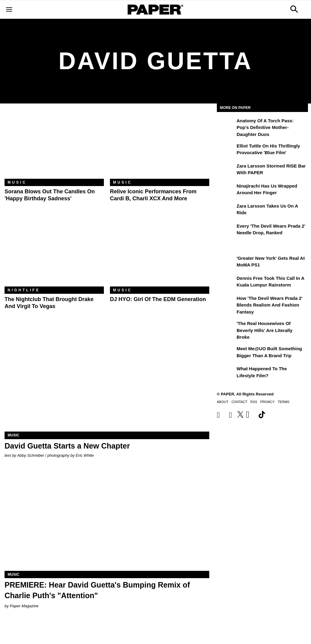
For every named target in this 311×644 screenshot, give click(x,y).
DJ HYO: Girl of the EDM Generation (158, 299)
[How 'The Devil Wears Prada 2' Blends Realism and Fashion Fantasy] (226, 303)
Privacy (267, 402)
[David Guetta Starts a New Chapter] (107, 380)
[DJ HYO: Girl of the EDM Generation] (160, 253)
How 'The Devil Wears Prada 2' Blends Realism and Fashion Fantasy (270, 305)
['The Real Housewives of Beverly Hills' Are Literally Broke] (226, 328)
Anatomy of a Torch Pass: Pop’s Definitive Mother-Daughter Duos (265, 127)
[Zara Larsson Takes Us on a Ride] (226, 210)
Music (17, 182)
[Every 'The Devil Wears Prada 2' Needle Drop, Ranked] (226, 230)
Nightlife (24, 290)
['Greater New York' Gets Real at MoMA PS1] (226, 263)
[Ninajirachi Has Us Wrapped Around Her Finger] (226, 190)
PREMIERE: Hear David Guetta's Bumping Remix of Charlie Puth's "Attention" (97, 590)
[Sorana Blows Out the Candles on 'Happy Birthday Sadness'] (54, 146)
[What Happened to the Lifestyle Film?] (226, 373)
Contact (239, 402)
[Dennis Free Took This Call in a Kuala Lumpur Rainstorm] (226, 283)
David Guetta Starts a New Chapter (67, 446)
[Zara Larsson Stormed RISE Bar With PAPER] (226, 170)
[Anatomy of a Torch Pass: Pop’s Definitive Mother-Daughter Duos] (226, 125)
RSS (254, 402)
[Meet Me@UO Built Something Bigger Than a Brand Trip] (226, 353)
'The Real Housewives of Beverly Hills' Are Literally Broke (265, 330)
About (223, 402)
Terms (284, 402)
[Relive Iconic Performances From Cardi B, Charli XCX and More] (160, 146)
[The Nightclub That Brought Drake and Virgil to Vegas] (54, 253)
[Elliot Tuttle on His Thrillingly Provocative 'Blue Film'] (226, 150)
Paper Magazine (24, 606)
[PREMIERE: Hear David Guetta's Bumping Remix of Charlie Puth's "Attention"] (107, 520)
